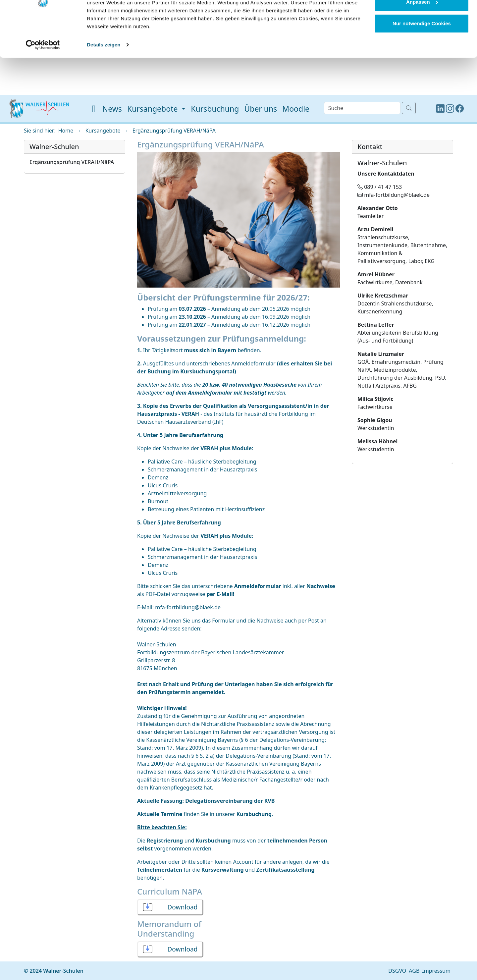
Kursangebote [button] (154, 109)
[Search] (362, 108)
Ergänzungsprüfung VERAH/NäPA (174, 131)
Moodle (296, 109)
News (112, 109)
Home (66, 131)
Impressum (436, 971)
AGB (414, 971)
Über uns (261, 109)
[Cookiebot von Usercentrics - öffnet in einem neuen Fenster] (43, 82)
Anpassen (422, 39)
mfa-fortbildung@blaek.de (188, 607)
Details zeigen (104, 82)
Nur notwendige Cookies (422, 61)
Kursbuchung (215, 109)
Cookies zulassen (422, 17)
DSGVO (397, 971)
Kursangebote (103, 131)
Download (182, 907)
